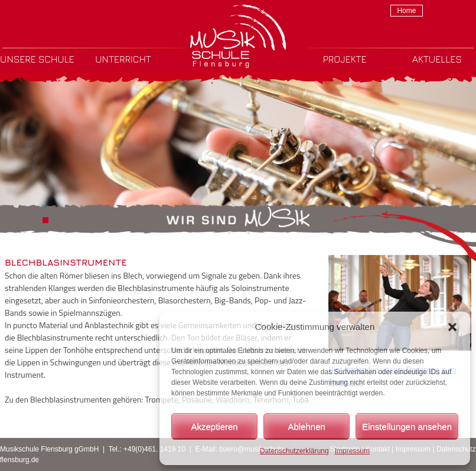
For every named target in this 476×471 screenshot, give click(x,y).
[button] (452, 327)
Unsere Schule (37, 59)
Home (406, 11)
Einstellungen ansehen (407, 426)
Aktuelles (437, 59)
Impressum (352, 451)
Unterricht (123, 59)
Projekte (345, 59)
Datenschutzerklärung (294, 451)
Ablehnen (306, 426)
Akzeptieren (214, 426)
